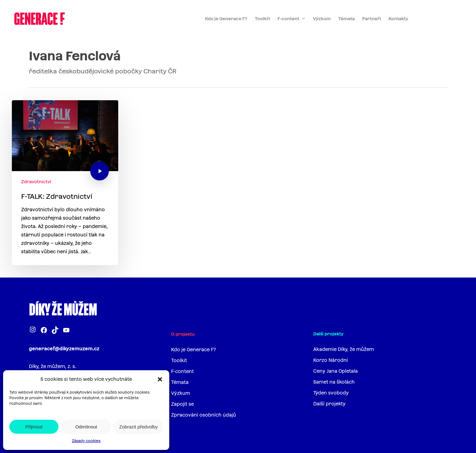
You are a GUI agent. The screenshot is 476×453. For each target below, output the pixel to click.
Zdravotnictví (36, 182)
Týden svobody (331, 393)
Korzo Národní (331, 360)
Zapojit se (182, 404)
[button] (160, 379)
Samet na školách (334, 382)
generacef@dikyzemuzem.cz (64, 349)
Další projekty (329, 404)
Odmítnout (86, 427)
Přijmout (34, 427)
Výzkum (181, 393)
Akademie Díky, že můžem (344, 349)
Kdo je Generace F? (194, 350)
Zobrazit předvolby (138, 427)
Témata (180, 382)
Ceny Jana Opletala (336, 371)
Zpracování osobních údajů (204, 415)
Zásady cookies (86, 441)
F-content (182, 371)
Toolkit (179, 360)
